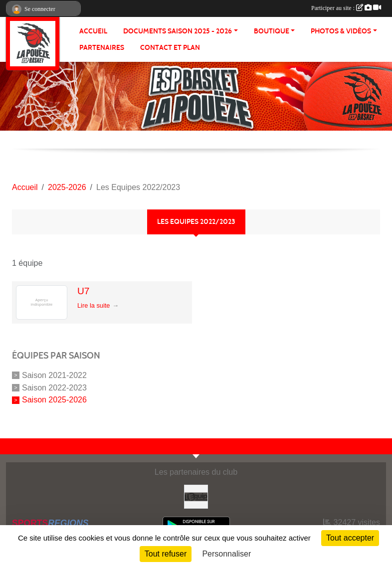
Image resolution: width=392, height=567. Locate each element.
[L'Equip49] (196, 496)
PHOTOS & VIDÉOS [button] (341, 31)
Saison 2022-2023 (54, 387)
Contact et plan (170, 48)
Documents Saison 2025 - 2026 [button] (178, 31)
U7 (84, 291)
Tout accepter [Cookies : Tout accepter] (350, 538)
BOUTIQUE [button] (272, 31)
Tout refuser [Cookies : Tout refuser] (166, 554)
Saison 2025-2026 (54, 400)
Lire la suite (94, 305)
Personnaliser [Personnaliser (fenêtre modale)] (226, 554)
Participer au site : (346, 8)
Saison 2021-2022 (54, 375)
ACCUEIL (93, 31)
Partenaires (102, 48)
